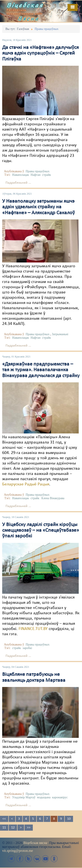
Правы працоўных (38, 171)
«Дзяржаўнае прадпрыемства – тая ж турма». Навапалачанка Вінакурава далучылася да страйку (41, 370)
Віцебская (25, 5)
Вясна (28, 18)
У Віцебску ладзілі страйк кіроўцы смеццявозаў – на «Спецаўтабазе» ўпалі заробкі (41, 531)
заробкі (27, 648)
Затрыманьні (60, 334)
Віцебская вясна (35, 843)
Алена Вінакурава (53, 498)
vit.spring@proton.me (18, 851)
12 (13, 828)
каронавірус (60, 797)
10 (69, 819)
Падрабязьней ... (18, 183)
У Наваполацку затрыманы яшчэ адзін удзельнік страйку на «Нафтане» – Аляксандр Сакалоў (38, 207)
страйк (47, 175)
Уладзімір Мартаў (24, 797)
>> (29, 828)
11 (4, 828)
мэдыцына (44, 797)
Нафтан (36, 175)
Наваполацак (21, 175)
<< (4, 819)
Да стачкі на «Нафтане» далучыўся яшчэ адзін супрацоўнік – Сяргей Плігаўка (40, 53)
